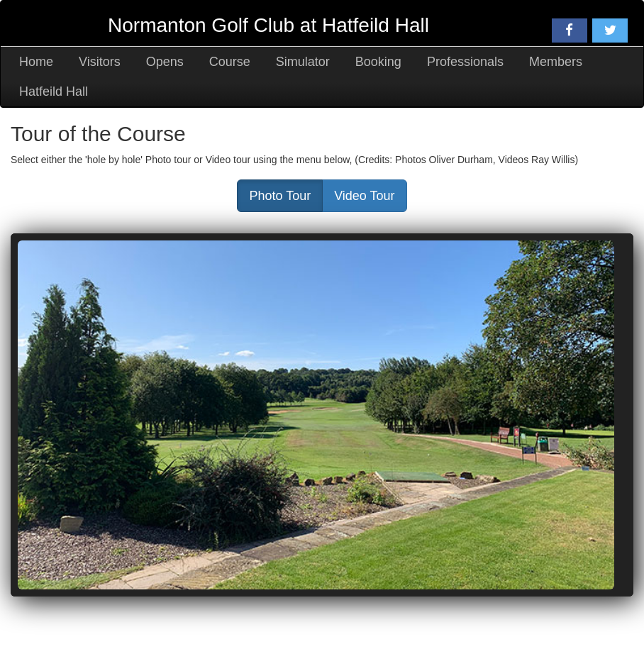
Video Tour (364, 196)
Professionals (465, 62)
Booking (378, 62)
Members (556, 62)
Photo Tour (280, 196)
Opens (165, 62)
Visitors (100, 62)
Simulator (303, 62)
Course (230, 62)
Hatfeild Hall (54, 91)
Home (36, 62)
